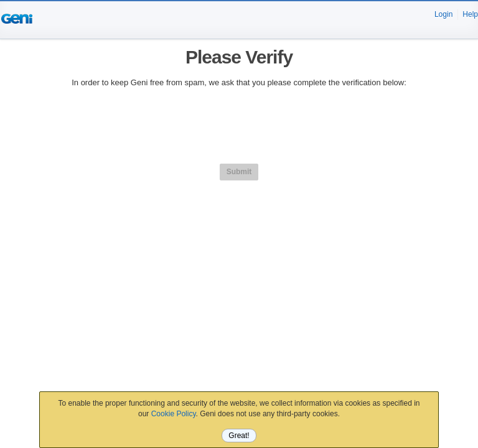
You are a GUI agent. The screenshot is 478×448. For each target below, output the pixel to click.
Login (443, 14)
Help (470, 14)
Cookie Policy (174, 414)
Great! (239, 436)
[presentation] (239, 124)
